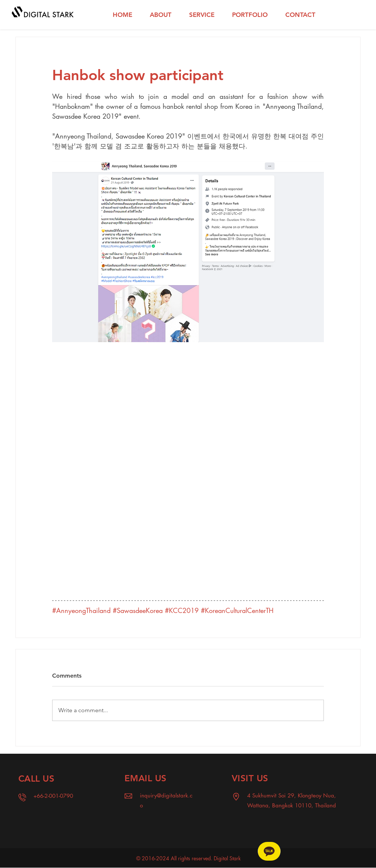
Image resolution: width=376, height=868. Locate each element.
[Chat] (269, 851)
